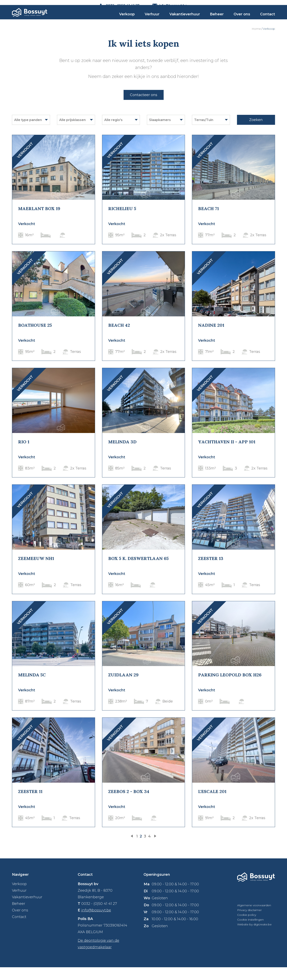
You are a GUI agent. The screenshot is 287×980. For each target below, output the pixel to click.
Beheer (217, 22)
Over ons (242, 22)
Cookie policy (247, 928)
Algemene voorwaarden (254, 918)
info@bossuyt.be (96, 923)
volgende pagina (155, 849)
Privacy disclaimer (249, 923)
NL (265, 5)
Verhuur (152, 22)
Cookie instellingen (250, 932)
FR (273, 5)
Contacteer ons (144, 107)
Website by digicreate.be (254, 937)
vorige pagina (132, 849)
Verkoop (127, 22)
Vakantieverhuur (185, 22)
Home (256, 41)
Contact (268, 22)
